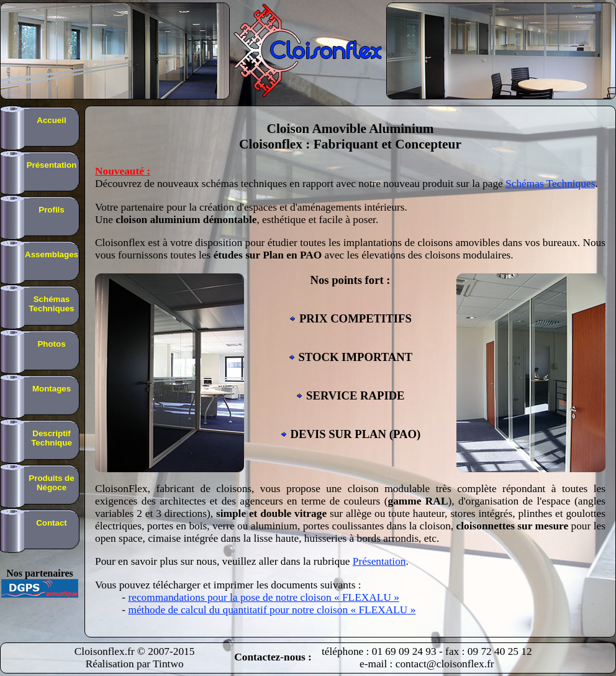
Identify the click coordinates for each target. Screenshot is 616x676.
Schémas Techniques (550, 184)
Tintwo (168, 664)
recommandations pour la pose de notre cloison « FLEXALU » (263, 597)
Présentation (379, 561)
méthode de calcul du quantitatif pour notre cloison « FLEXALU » (272, 610)
